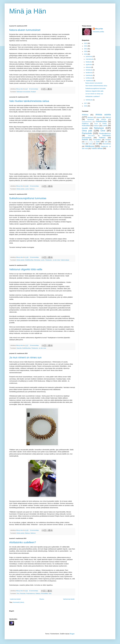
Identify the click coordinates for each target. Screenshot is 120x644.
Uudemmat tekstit (15, 599)
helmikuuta (89, 100)
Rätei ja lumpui (89, 142)
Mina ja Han (99, 29)
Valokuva (32, 189)
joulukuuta (89, 56)
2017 (86, 103)
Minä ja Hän (28, 11)
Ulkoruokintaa (107, 144)
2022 (86, 46)
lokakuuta (89, 62)
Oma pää (87, 131)
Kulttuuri (96, 126)
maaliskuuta (90, 81)
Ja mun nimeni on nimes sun (25, 357)
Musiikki (85, 128)
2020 (86, 51)
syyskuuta (89, 65)
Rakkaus (27, 533)
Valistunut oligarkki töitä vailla (26, 269)
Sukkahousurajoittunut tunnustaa (28, 198)
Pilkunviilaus (91, 136)
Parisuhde (23, 593)
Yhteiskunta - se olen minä (52, 260)
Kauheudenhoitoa (87, 122)
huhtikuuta (89, 78)
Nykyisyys (99, 128)
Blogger (72, 634)
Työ (97, 144)
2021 (86, 49)
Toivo (84, 144)
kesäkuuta (89, 73)
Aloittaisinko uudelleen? (23, 542)
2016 (86, 106)
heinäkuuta (89, 70)
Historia (104, 120)
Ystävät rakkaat (65, 260)
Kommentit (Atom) (19, 602)
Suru (106, 142)
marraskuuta (90, 59)
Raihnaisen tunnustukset (23, 92)
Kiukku (105, 124)
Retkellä (85, 140)
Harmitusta (91, 120)
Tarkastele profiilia (98, 32)
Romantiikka (45, 593)
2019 (86, 54)
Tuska (90, 144)
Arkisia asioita (20, 189)
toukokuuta (89, 75)
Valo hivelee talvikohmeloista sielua (29, 101)
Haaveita (19, 348)
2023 (86, 43)
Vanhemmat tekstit (69, 599)
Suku (50, 593)
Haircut (108, 117)
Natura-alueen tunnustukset (25, 30)
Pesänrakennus (31, 593)
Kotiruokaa (37, 260)
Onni (18, 593)
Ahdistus (85, 115)
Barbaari (90, 117)
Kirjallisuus (85, 124)
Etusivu (42, 599)
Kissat (96, 124)
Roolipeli (33, 92)
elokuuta (89, 67)
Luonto (27, 189)
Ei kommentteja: (34, 89)
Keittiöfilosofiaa (29, 260)
